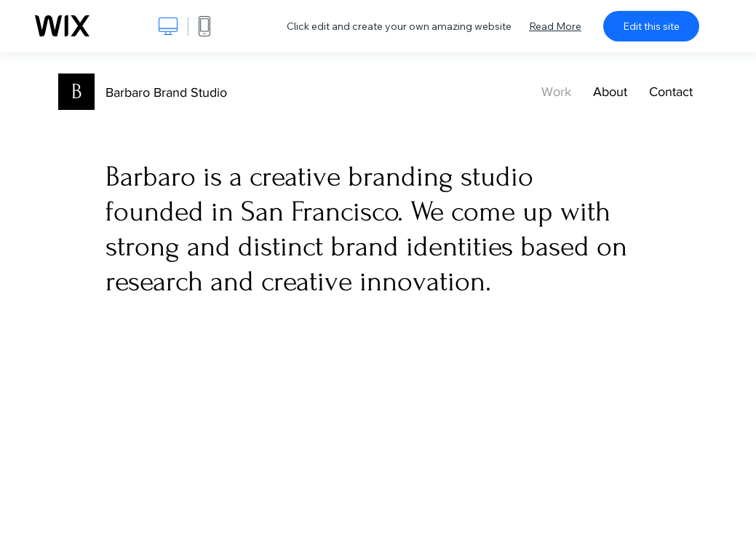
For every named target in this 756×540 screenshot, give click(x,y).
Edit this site (651, 26)
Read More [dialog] (555, 26)
